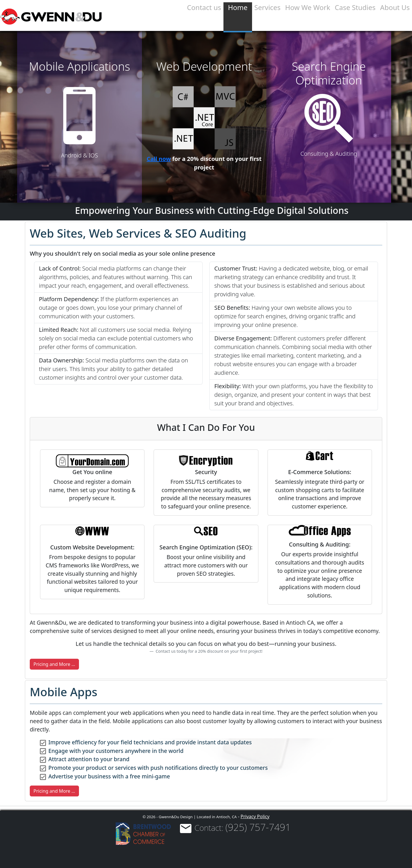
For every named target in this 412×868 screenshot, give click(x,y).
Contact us (204, 7)
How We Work (308, 7)
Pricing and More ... (54, 664)
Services (268, 7)
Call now (159, 159)
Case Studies (355, 7)
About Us (395, 7)
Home (238, 7)
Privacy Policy (255, 816)
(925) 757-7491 (258, 827)
